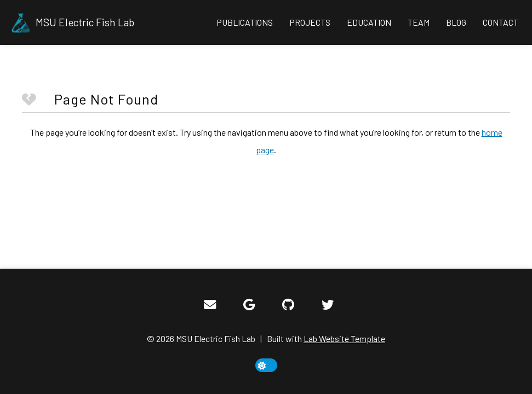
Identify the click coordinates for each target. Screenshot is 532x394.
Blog (456, 22)
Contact (500, 22)
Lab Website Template (344, 338)
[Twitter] (328, 305)
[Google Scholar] (249, 305)
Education (369, 22)
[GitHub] (288, 305)
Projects (310, 22)
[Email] (210, 305)
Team (419, 22)
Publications (245, 22)
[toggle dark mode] (266, 365)
